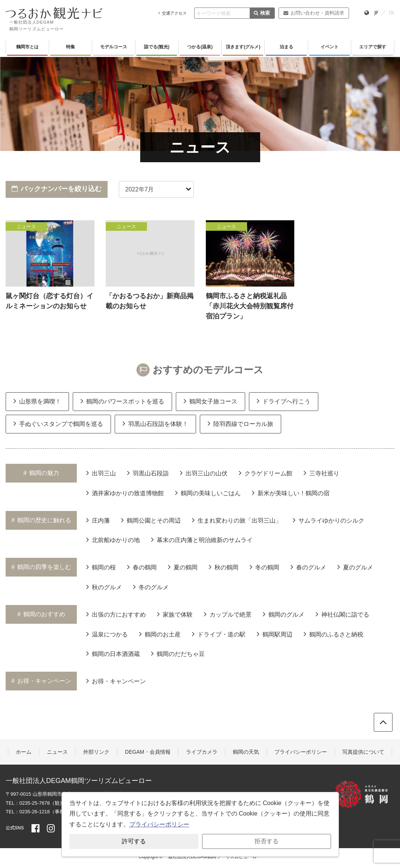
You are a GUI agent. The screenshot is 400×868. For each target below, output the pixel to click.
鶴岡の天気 (246, 752)
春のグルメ (308, 567)
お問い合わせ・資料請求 (314, 13)
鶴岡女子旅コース (210, 401)
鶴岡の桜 (101, 567)
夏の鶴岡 (183, 567)
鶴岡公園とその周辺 (151, 520)
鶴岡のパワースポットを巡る (122, 401)
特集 (70, 47)
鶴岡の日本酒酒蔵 (113, 653)
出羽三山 (101, 473)
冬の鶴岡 (264, 567)
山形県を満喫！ (37, 401)
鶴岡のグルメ (284, 614)
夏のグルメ (355, 567)
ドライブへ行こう (284, 401)
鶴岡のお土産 (160, 634)
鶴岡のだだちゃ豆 (178, 653)
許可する (134, 841)
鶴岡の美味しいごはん (208, 493)
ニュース (57, 752)
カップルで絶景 (228, 614)
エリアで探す (373, 47)
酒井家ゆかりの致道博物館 (125, 493)
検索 (262, 13)
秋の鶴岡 (224, 567)
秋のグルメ (104, 587)
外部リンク (96, 752)
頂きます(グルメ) (243, 47)
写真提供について (363, 752)
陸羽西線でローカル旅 (240, 423)
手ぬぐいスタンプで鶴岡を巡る (58, 423)
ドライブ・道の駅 (219, 634)
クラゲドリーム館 (266, 473)
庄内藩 (98, 520)
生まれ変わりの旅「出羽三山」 (237, 520)
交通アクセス (173, 13)
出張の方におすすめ (116, 614)
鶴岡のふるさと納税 (333, 634)
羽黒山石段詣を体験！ (155, 423)
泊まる (286, 47)
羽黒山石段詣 (148, 473)
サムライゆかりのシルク (329, 520)
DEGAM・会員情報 (148, 752)
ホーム (24, 752)
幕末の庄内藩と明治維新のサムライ (202, 539)
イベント (330, 47)
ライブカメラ (202, 752)
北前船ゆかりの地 (113, 539)
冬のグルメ (151, 587)
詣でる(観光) (157, 47)
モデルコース (114, 47)
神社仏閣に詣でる (342, 614)
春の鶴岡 (142, 567)
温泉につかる (107, 634)
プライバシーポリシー (301, 752)
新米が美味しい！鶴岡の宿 (291, 493)
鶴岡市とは (27, 47)
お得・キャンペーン (116, 681)
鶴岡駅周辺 (275, 634)
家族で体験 (175, 614)
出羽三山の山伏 (204, 473)
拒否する (267, 841)
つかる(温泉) (200, 47)
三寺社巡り (321, 473)
